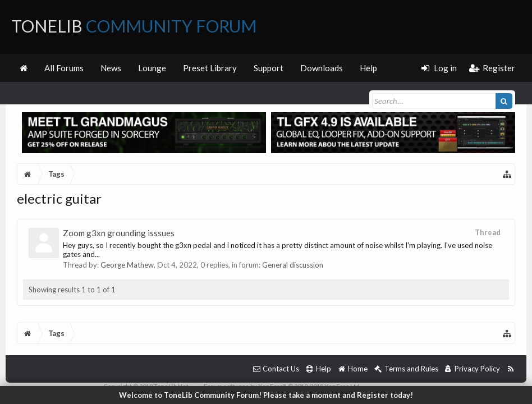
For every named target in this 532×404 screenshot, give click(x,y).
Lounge (152, 68)
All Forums (64, 68)
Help (368, 68)
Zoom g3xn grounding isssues (119, 233)
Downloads (322, 68)
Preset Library (210, 68)
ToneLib (134, 26)
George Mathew (127, 265)
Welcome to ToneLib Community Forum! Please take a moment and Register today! (266, 395)
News (111, 68)
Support (269, 68)
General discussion (293, 265)
